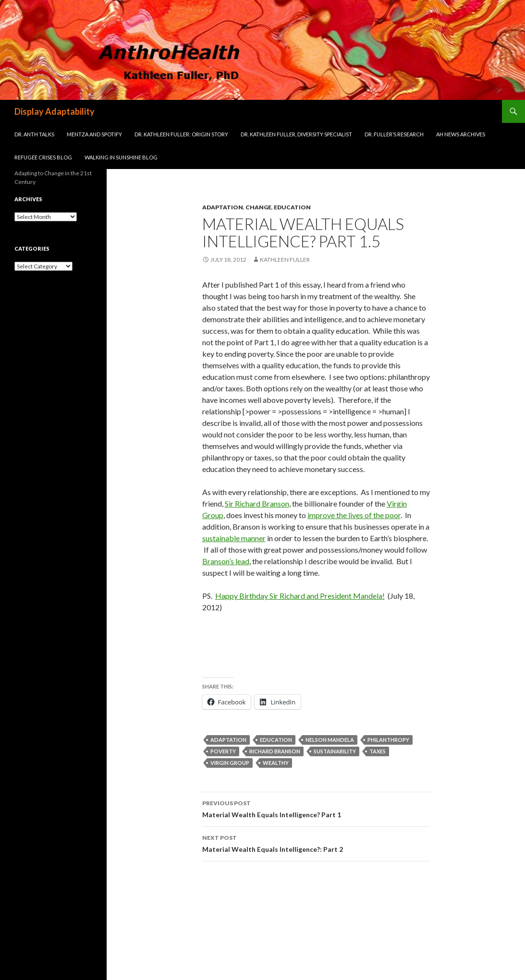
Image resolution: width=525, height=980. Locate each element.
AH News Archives (461, 134)
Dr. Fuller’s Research (394, 134)
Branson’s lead (226, 561)
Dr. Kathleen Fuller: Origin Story (181, 134)
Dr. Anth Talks (34, 134)
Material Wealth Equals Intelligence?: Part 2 (316, 843)
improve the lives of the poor (354, 515)
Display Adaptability (55, 111)
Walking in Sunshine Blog (121, 157)
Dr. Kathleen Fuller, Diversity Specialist (296, 134)
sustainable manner (234, 538)
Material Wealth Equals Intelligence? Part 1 (316, 808)
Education (292, 207)
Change (258, 207)
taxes (378, 751)
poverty (223, 751)
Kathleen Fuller (285, 260)
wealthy (276, 763)
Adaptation (223, 207)
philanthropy (388, 740)
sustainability (335, 751)
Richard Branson (275, 751)
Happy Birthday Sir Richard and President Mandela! (300, 596)
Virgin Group (230, 763)
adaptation (228, 740)
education (276, 740)
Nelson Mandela (330, 740)
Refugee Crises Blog (43, 157)
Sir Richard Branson (257, 503)
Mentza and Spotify (94, 134)
